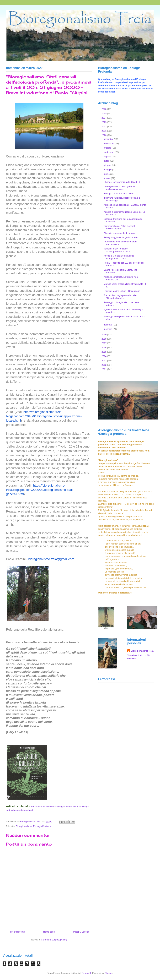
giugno (108, 165)
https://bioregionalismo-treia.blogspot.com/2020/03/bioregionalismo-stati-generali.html (40, 490)
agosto (108, 157)
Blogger (108, 973)
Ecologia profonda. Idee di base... (120, 194)
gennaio (109, 329)
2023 (104, 122)
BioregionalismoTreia (142, 651)
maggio (108, 170)
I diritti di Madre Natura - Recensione (122, 291)
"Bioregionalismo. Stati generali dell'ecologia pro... (119, 188)
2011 (104, 369)
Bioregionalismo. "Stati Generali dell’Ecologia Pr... (119, 227)
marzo (108, 178)
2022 (104, 126)
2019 (104, 334)
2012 (104, 365)
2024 (104, 118)
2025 (104, 113)
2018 (104, 339)
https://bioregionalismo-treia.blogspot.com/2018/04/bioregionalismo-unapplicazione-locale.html (44, 416)
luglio (107, 161)
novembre (110, 143)
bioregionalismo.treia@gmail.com (51, 559)
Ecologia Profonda (42, 826)
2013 (104, 361)
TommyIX (86, 973)
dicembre (109, 139)
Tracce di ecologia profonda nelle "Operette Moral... (120, 297)
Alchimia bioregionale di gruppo (119, 233)
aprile (107, 174)
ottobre (108, 148)
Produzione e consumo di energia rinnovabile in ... (120, 243)
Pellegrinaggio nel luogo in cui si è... (121, 237)
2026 (104, 109)
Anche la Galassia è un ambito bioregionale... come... (119, 257)
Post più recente (17, 932)
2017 (104, 343)
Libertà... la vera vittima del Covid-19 (122, 182)
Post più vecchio (81, 932)
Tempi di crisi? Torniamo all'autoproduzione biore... (118, 250)
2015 (104, 352)
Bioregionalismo (24, 826)
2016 (104, 348)
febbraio (109, 325)
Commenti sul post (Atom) (54, 940)
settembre (110, 152)
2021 (104, 131)
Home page (49, 932)
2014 (104, 356)
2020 (104, 135)
